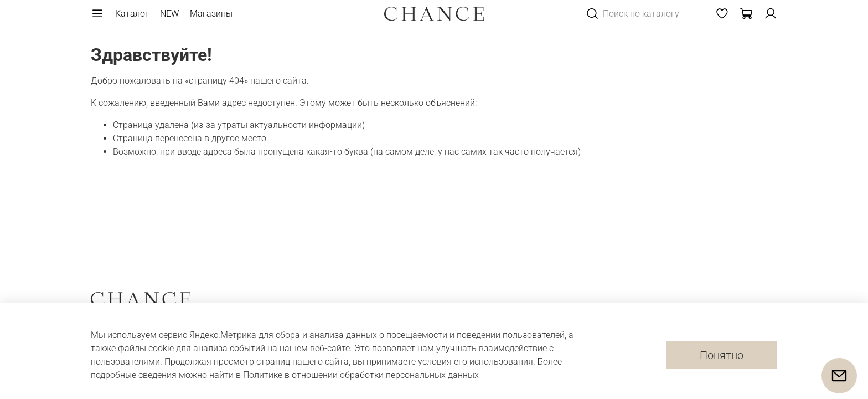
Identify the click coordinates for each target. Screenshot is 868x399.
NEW (169, 14)
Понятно (722, 355)
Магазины (211, 14)
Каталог (132, 14)
